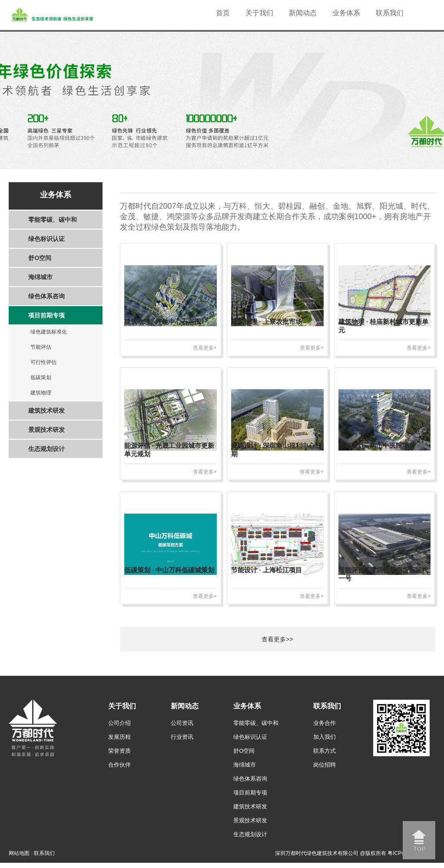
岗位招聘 (325, 765)
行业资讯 (182, 737)
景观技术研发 (46, 430)
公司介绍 (119, 723)
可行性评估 (43, 362)
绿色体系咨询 (46, 296)
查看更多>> (277, 639)
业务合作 (325, 723)
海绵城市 (40, 277)
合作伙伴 (119, 765)
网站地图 (19, 853)
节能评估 (41, 347)
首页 (223, 13)
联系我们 (390, 13)
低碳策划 (41, 377)
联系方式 (325, 751)
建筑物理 (41, 393)
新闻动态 (303, 13)
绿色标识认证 (46, 239)
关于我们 (259, 13)
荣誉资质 (119, 751)
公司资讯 (182, 723)
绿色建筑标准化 (49, 332)
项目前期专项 (46, 315)
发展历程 (119, 737)
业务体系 (346, 13)
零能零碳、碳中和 (53, 220)
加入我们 (325, 737)
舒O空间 (40, 258)
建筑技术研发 (46, 411)
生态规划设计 (46, 449)
